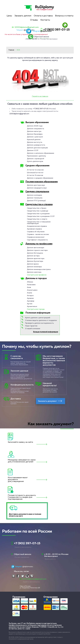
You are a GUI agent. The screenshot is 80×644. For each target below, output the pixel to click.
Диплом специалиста (35, 129)
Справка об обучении (36, 232)
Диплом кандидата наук (37, 188)
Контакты (45, 20)
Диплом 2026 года (35, 126)
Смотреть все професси (37, 275)
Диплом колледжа (34, 195)
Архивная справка (34, 229)
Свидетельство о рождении (38, 214)
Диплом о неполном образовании (41, 153)
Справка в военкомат (36, 237)
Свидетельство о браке (37, 208)
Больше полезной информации (46, 332)
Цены (9, 16)
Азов (29, 287)
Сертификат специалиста (37, 240)
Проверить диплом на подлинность (39, 323)
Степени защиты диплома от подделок (41, 320)
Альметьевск (32, 290)
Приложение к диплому (36, 156)
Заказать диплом (23, 16)
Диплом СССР (33, 151)
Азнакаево (31, 285)
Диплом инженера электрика (39, 269)
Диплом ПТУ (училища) (36, 201)
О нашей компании (33, 329)
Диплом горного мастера (37, 250)
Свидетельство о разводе (38, 211)
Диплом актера (33, 256)
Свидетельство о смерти (37, 219)
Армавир (31, 301)
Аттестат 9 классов (35, 175)
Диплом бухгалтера (35, 261)
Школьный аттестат (35, 173)
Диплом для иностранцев (37, 148)
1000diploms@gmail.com (27, 27)
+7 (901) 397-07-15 (57, 30)
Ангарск (30, 296)
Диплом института (35, 142)
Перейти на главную (40, 96)
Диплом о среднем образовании (40, 178)
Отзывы (34, 20)
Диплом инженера (34, 267)
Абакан (30, 282)
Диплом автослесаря (36, 248)
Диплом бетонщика (35, 253)
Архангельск (32, 307)
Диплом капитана (34, 272)
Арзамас (30, 298)
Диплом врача (33, 264)
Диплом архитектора (36, 259)
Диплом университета (36, 145)
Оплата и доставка (43, 16)
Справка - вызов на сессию (38, 234)
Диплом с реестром (35, 137)
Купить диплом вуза (35, 161)
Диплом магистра (34, 131)
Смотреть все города (36, 309)
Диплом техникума (35, 198)
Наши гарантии (31, 326)
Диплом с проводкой (36, 159)
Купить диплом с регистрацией (38, 318)
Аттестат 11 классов (35, 170)
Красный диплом (34, 140)
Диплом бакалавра (35, 134)
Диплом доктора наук (36, 185)
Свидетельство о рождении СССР (41, 216)
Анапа (29, 293)
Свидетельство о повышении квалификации (39, 223)
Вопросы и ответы (64, 16)
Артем (30, 304)
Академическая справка (37, 226)
